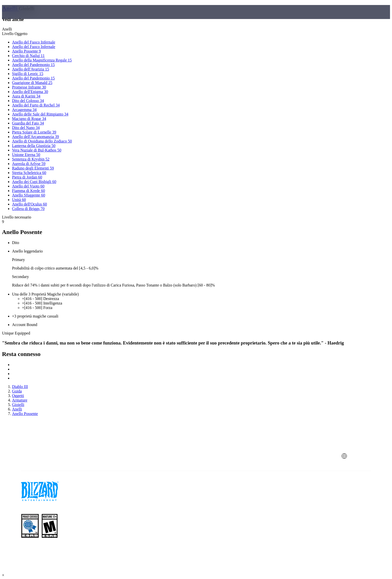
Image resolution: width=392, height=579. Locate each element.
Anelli (10, 8)
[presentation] (24, 18)
